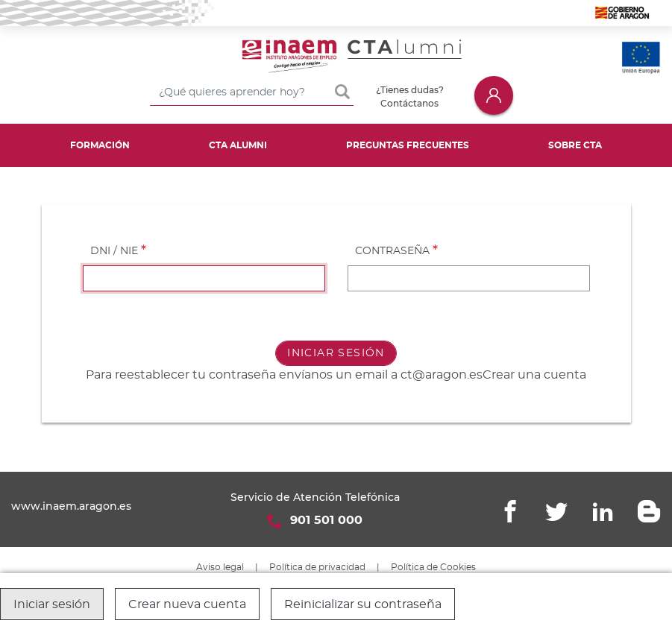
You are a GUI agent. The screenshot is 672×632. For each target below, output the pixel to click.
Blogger (649, 511)
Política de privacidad (317, 567)
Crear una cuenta (534, 375)
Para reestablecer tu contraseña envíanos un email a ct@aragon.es (284, 375)
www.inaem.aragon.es (71, 506)
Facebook (510, 511)
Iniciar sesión (494, 95)
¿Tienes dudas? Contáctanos (410, 97)
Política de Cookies (433, 567)
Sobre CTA (575, 145)
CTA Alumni (238, 145)
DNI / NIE (114, 251)
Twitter (556, 511)
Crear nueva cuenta (187, 604)
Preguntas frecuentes (408, 145)
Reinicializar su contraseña (363, 604)
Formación (100, 145)
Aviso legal (220, 567)
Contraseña (392, 251)
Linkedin (603, 511)
